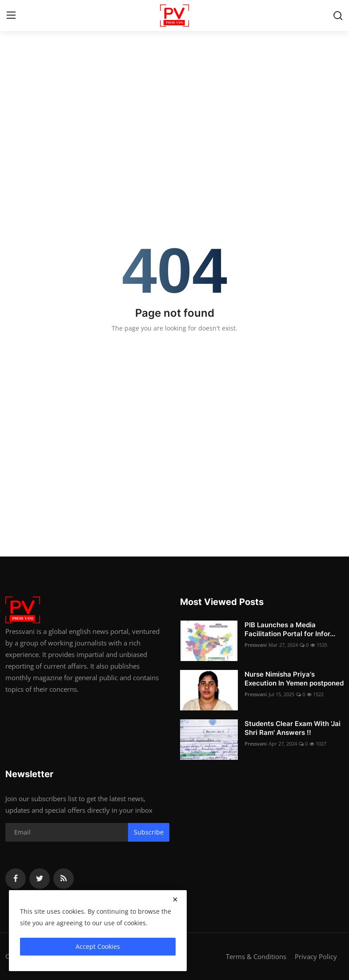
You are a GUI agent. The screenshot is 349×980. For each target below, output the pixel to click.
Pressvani (256, 645)
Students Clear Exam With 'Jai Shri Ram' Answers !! (293, 728)
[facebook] (16, 879)
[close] (175, 899)
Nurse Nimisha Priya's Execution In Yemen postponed (294, 679)
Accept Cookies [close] (98, 946)
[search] (338, 16)
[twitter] (40, 879)
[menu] (11, 16)
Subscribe (149, 832)
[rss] (64, 879)
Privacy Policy (316, 956)
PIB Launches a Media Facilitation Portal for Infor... (290, 629)
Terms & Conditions (256, 956)
